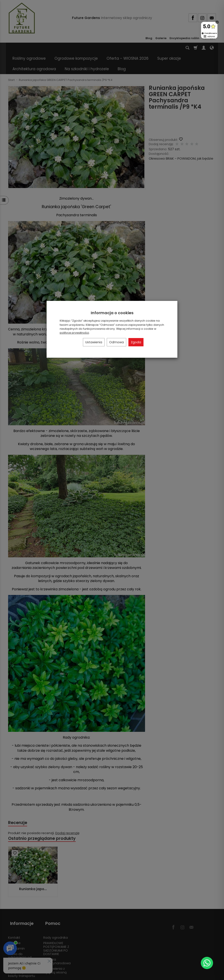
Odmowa (116, 342)
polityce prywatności (74, 333)
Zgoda (136, 342)
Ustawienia (94, 342)
